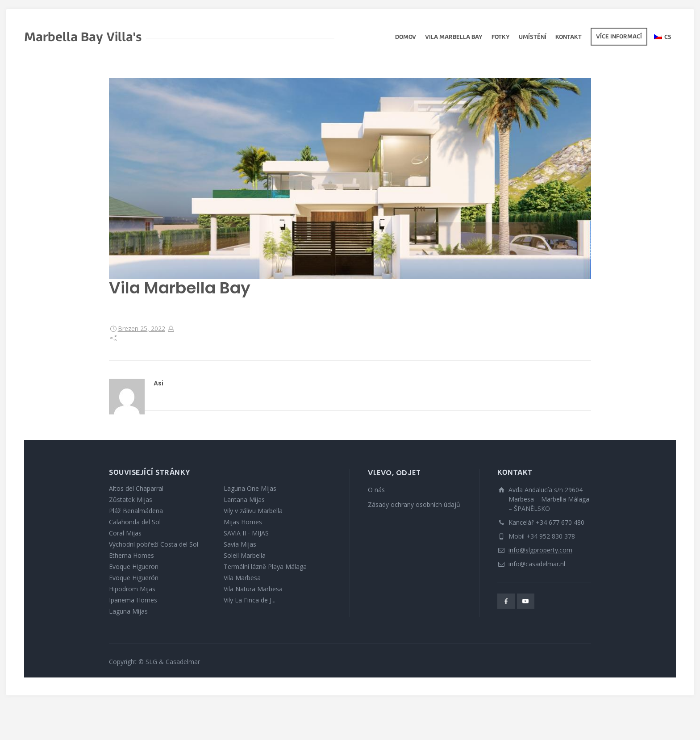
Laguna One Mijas (250, 488)
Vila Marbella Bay (454, 38)
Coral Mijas (125, 533)
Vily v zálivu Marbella (253, 511)
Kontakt (569, 38)
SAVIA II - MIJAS (246, 533)
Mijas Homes (243, 522)
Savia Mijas (240, 544)
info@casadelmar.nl (537, 564)
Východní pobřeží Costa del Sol (154, 544)
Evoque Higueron (134, 566)
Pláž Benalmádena (136, 511)
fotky (501, 38)
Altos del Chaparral (136, 488)
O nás (376, 490)
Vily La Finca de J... (250, 600)
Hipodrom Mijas (132, 589)
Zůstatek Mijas (131, 500)
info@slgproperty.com (540, 550)
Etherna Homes (131, 555)
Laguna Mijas (128, 611)
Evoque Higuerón (134, 578)
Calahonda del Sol (135, 522)
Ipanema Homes (133, 600)
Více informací (619, 37)
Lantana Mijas (244, 500)
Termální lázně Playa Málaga (265, 566)
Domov (406, 38)
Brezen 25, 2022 (142, 328)
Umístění (533, 38)
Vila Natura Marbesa (253, 589)
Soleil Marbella (245, 555)
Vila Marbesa (242, 578)
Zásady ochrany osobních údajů (414, 504)
